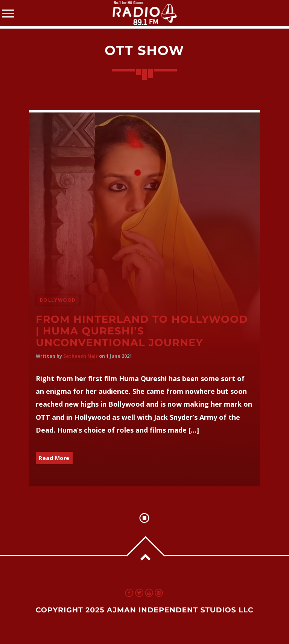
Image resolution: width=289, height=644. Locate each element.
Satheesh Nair (81, 356)
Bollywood (58, 300)
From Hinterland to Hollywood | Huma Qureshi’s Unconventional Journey (142, 331)
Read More (54, 458)
